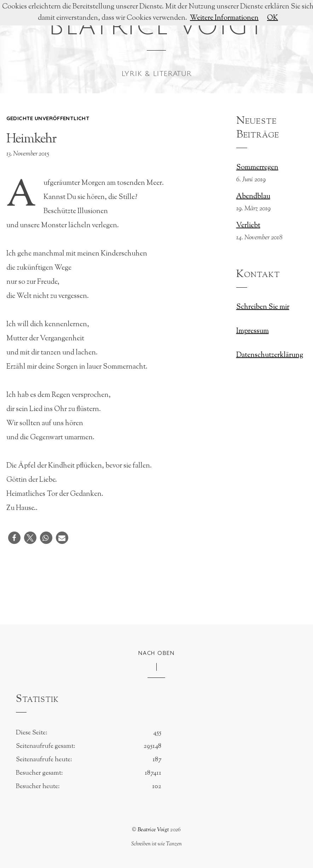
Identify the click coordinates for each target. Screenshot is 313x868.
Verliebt (248, 226)
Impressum (253, 331)
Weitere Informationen (224, 18)
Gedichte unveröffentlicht (48, 118)
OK (273, 18)
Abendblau (253, 197)
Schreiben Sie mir (263, 307)
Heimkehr (31, 139)
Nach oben (156, 653)
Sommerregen (257, 168)
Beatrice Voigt (153, 830)
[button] (14, 538)
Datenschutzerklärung (270, 355)
